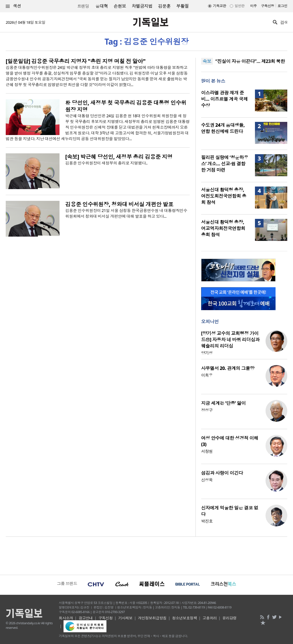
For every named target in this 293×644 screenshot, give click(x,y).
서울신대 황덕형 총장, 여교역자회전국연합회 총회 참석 (223, 228)
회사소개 (66, 618)
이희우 (207, 375)
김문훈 (164, 6)
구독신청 (268, 6)
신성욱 (207, 480)
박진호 (207, 521)
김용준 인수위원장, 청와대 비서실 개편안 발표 (119, 204)
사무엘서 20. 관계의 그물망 (228, 368)
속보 (207, 61)
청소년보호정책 (184, 618)
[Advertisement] (146, 555)
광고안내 (86, 618)
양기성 (207, 353)
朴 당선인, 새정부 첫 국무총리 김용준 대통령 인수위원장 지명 (126, 106)
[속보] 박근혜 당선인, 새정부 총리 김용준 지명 (119, 157)
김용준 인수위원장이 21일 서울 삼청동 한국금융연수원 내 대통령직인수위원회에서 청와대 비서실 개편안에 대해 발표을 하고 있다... (126, 213)
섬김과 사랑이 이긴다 (222, 473)
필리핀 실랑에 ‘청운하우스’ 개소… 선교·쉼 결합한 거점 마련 (225, 164)
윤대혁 (102, 6)
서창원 (207, 451)
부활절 (182, 6)
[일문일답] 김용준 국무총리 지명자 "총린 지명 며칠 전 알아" (76, 61)
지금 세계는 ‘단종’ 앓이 (223, 403)
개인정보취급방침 (152, 618)
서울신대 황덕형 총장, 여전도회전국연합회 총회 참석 (224, 196)
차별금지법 (142, 6)
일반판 (239, 6)
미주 (253, 6)
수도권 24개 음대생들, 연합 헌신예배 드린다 (223, 128)
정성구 (207, 410)
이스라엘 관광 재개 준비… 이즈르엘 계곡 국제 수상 (224, 99)
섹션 (13, 6)
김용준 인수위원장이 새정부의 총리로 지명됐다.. (106, 163)
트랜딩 (83, 6)
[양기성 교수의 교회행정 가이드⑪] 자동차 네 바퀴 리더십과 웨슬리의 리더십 (230, 340)
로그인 (282, 6)
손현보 (120, 6)
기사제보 (125, 618)
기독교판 (219, 6)
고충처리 (210, 618)
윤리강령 (229, 618)
